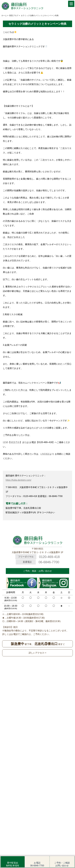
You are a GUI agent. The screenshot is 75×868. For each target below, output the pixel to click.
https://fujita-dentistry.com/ (19, 480)
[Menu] (71, 4)
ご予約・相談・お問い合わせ (37, 571)
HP (4, 442)
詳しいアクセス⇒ (38, 653)
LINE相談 (45, 454)
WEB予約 (15, 442)
